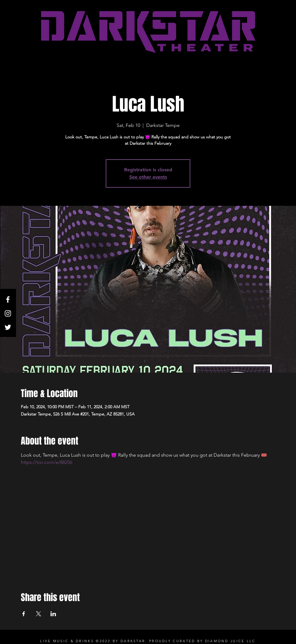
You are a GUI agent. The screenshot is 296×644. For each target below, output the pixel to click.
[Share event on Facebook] (24, 614)
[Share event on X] (39, 614)
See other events (148, 177)
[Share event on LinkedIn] (53, 614)
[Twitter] (8, 327)
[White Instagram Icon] (8, 313)
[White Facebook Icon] (8, 299)
